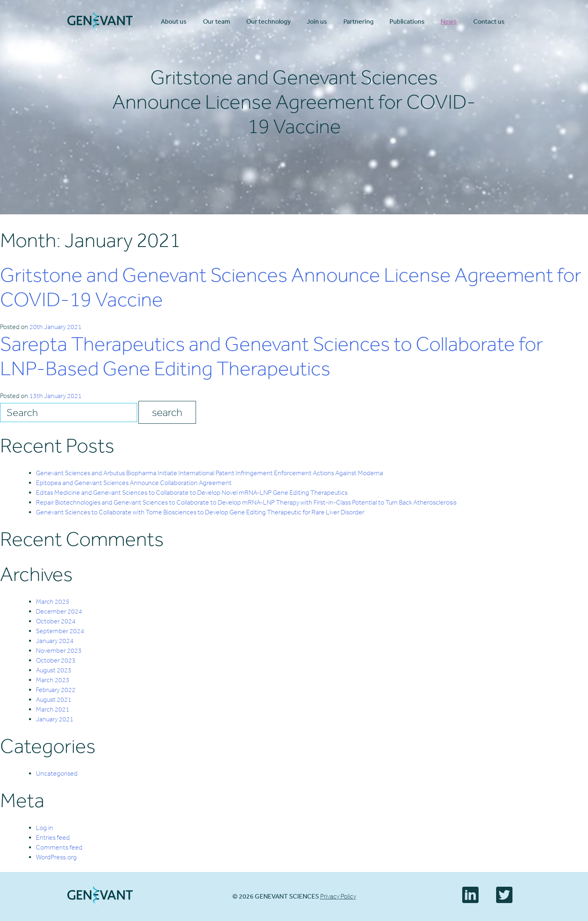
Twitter (504, 895)
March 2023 (53, 680)
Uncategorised (57, 773)
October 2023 (56, 660)
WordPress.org (56, 857)
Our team (217, 21)
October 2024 (56, 621)
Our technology (268, 21)
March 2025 (53, 602)
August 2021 (54, 700)
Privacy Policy (338, 896)
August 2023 (54, 670)
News (449, 21)
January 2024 (55, 641)
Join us (317, 21)
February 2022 (56, 690)
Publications (407, 21)
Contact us (489, 21)
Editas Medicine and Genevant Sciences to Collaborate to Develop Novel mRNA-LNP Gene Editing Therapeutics (192, 493)
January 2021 (55, 719)
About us (174, 21)
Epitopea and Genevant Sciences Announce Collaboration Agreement (134, 483)
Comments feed (59, 847)
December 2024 (59, 611)
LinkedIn (470, 895)
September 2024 (60, 631)
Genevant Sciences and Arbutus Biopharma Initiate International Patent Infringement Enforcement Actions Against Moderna (209, 473)
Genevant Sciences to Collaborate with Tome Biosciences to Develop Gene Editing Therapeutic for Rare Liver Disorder (200, 512)
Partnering (359, 21)
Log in (45, 828)
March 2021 (53, 709)
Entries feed (53, 838)
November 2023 (59, 651)
